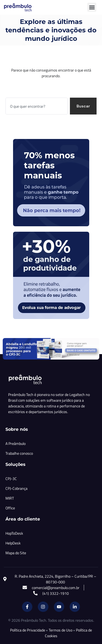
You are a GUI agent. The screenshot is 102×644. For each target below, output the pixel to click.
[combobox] (37, 106)
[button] (92, 7)
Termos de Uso (61, 630)
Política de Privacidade (28, 630)
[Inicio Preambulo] (24, 7)
